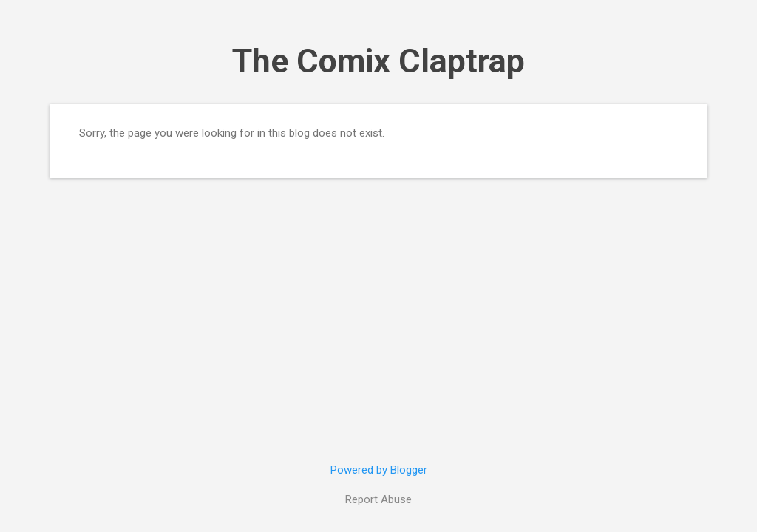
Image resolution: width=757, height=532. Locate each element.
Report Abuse (378, 499)
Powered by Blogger (379, 470)
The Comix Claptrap (378, 61)
